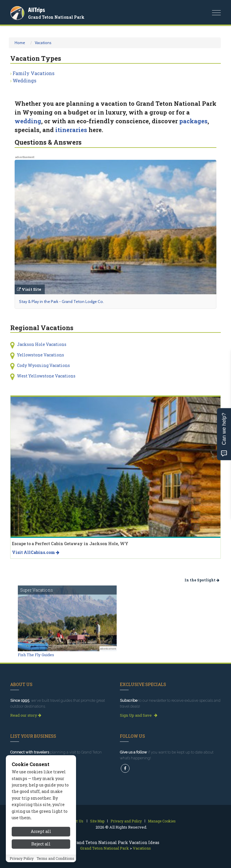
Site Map (97, 821)
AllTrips (37, 10)
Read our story (26, 715)
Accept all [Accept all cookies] (41, 831)
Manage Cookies (162, 821)
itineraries (71, 130)
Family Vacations (33, 73)
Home (20, 43)
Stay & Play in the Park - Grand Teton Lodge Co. (61, 302)
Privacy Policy (22, 858)
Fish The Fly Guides (36, 655)
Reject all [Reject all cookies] (41, 844)
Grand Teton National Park (56, 17)
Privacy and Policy (126, 821)
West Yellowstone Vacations (46, 376)
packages (193, 121)
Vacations (43, 43)
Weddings (24, 80)
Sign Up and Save (139, 715)
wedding (28, 121)
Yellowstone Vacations (40, 355)
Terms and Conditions (55, 858)
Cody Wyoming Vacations (43, 365)
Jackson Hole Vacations (42, 344)
